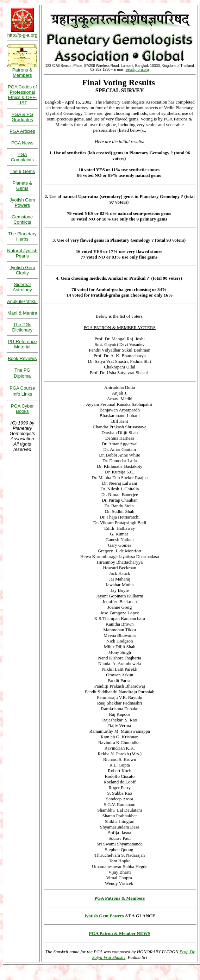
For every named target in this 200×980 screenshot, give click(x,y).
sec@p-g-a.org (137, 70)
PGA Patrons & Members (120, 898)
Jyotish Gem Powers (104, 916)
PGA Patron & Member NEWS (120, 933)
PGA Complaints (22, 157)
